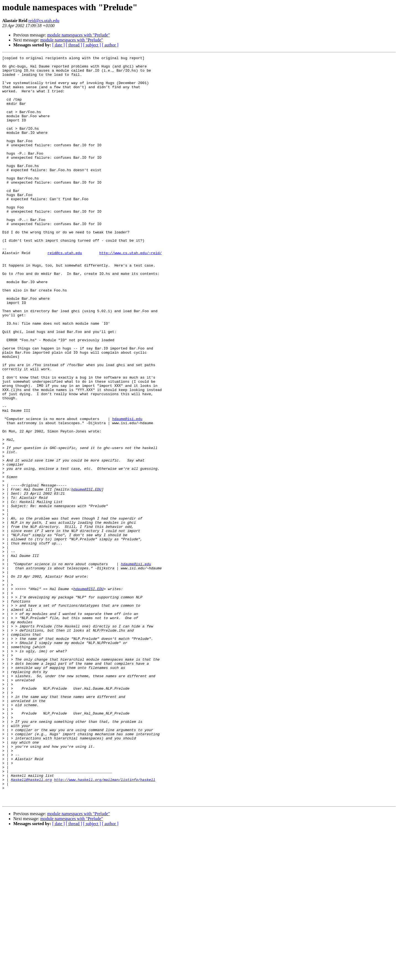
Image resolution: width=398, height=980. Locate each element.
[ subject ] (92, 45)
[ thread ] (74, 45)
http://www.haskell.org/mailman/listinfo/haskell (105, 925)
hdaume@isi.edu (127, 492)
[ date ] (58, 45)
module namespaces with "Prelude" (79, 35)
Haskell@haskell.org (31, 925)
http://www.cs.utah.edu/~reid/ (130, 293)
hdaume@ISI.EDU (86, 576)
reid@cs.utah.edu (44, 21)
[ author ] (110, 45)
